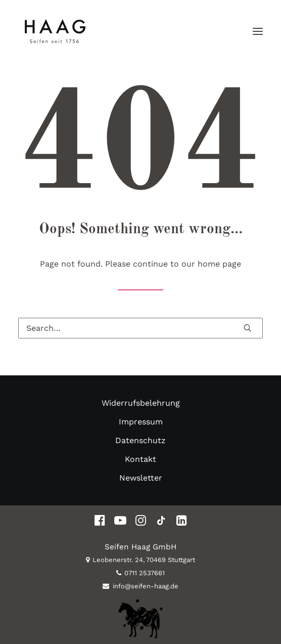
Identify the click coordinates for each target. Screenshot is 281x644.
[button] (258, 31)
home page (219, 264)
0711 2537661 (141, 573)
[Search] (140, 328)
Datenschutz (140, 440)
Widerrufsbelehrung (141, 403)
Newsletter (141, 478)
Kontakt (140, 459)
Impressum (141, 422)
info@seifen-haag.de (140, 586)
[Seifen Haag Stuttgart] (55, 31)
